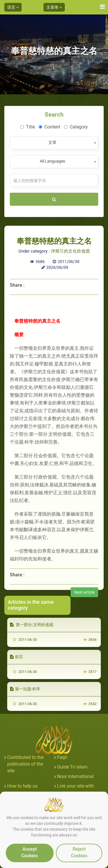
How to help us (22, 786)
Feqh (62, 757)
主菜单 (54, 7)
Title (28, 127)
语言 (13, 7)
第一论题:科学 (25, 689)
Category (76, 127)
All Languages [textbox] (52, 161)
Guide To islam (72, 767)
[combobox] (54, 143)
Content (49, 127)
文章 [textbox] (52, 142)
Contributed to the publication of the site (25, 764)
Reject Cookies (79, 852)
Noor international (75, 776)
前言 (17, 657)
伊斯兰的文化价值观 (70, 251)
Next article (84, 592)
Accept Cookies (30, 852)
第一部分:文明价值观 (32, 625)
